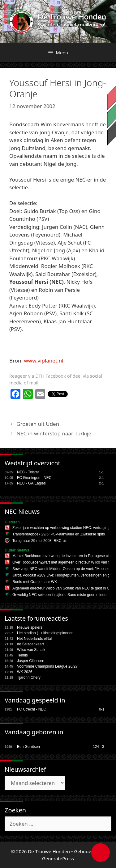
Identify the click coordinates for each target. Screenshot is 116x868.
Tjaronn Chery (29, 677)
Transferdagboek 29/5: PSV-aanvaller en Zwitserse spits (59, 534)
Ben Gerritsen (28, 747)
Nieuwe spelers (30, 627)
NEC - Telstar (28, 472)
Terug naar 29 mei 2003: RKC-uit (39, 541)
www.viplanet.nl (44, 361)
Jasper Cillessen (31, 661)
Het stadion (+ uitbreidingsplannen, (46, 633)
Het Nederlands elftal (34, 639)
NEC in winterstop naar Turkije (54, 433)
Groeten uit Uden (38, 424)
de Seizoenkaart (30, 644)
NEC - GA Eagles (31, 483)
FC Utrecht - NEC (32, 709)
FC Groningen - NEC (34, 478)
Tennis (22, 655)
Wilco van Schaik (31, 650)
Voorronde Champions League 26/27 (47, 666)
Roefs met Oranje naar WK (35, 582)
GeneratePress (58, 858)
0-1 (102, 709)
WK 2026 (25, 672)
